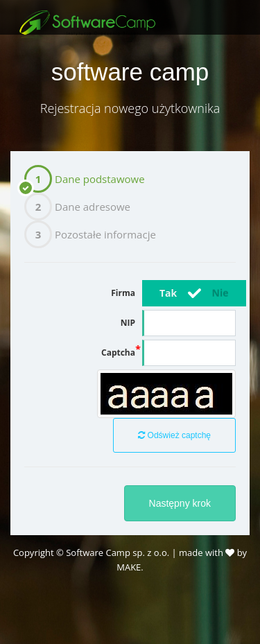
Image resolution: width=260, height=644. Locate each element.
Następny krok (180, 503)
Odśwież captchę (174, 435)
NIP (128, 323)
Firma (123, 293)
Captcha (118, 353)
